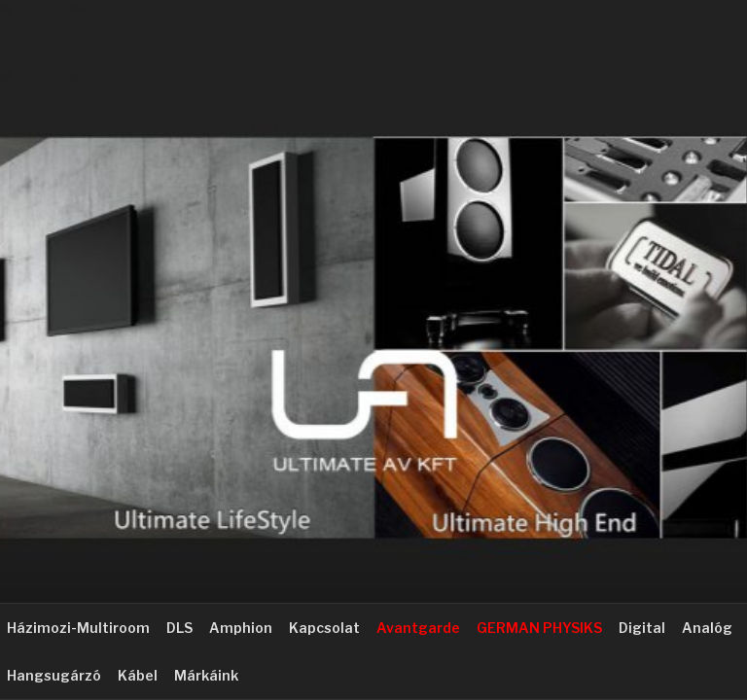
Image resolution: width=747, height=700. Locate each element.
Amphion (241, 628)
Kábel (138, 675)
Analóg (707, 628)
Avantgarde (418, 628)
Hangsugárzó (54, 675)
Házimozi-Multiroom (78, 628)
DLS (179, 628)
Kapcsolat (324, 628)
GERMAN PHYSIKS (539, 628)
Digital (642, 628)
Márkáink (206, 675)
